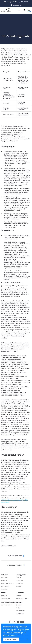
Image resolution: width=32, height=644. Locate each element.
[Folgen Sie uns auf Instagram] (14, 623)
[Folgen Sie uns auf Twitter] (18, 623)
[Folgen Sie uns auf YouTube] (22, 623)
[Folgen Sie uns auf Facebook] (10, 623)
